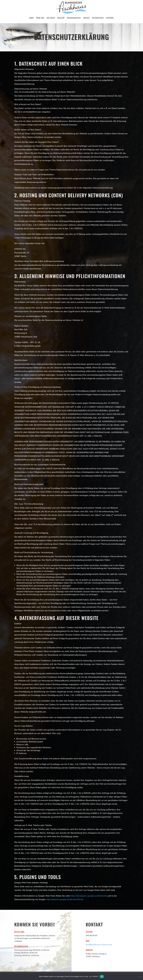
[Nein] (140, 977)
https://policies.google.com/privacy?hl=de (65, 899)
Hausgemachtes (74, 18)
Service (86, 18)
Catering (110, 18)
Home (32, 18)
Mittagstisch (98, 18)
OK (102, 976)
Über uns (40, 18)
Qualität (61, 18)
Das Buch (51, 18)
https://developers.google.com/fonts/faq (89, 896)
